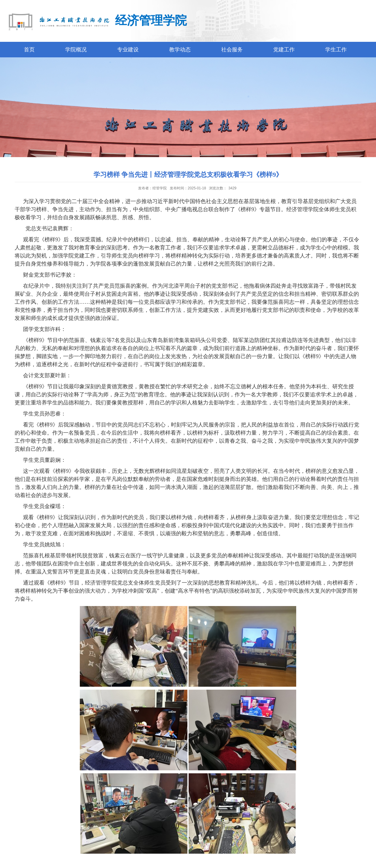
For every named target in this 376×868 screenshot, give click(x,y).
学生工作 (336, 50)
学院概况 (76, 50)
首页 (29, 50)
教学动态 (180, 50)
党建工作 (284, 50)
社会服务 (232, 50)
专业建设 (128, 50)
